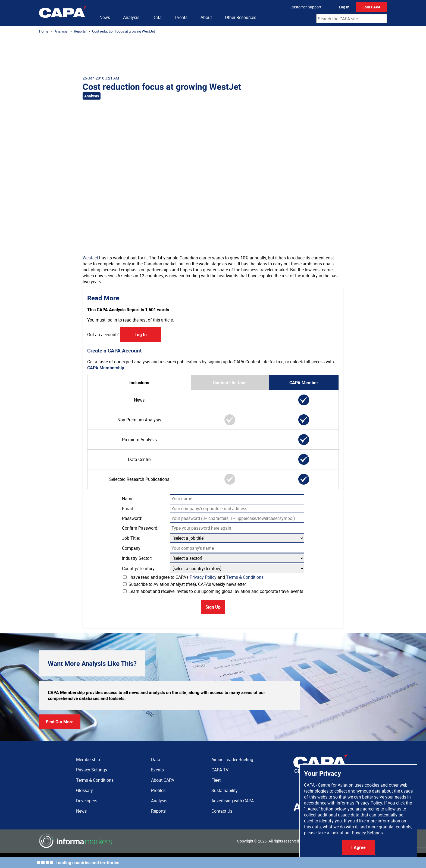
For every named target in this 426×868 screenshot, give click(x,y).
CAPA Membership (106, 368)
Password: (132, 518)
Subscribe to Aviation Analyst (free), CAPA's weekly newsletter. (185, 584)
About (206, 17)
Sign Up (213, 607)
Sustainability (225, 790)
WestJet (90, 258)
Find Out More (60, 722)
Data (157, 17)
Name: (128, 499)
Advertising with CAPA (233, 801)
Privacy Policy (203, 577)
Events (181, 17)
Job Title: (131, 538)
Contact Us (222, 811)
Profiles (158, 790)
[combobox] (352, 19)
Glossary (84, 790)
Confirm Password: (140, 528)
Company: (132, 548)
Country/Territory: (139, 568)
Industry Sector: (137, 558)
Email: (128, 508)
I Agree (358, 847)
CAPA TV (220, 770)
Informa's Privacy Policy (359, 803)
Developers (87, 801)
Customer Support (306, 7)
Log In (344, 7)
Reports (80, 31)
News (105, 17)
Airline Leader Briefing (232, 759)
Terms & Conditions (245, 577)
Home (44, 31)
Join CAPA (371, 7)
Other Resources (241, 17)
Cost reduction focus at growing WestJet (123, 31)
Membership (88, 759)
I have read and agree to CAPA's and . (194, 577)
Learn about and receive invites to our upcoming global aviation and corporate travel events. (214, 591)
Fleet (216, 780)
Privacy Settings (367, 833)
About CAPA (163, 780)
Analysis (131, 17)
